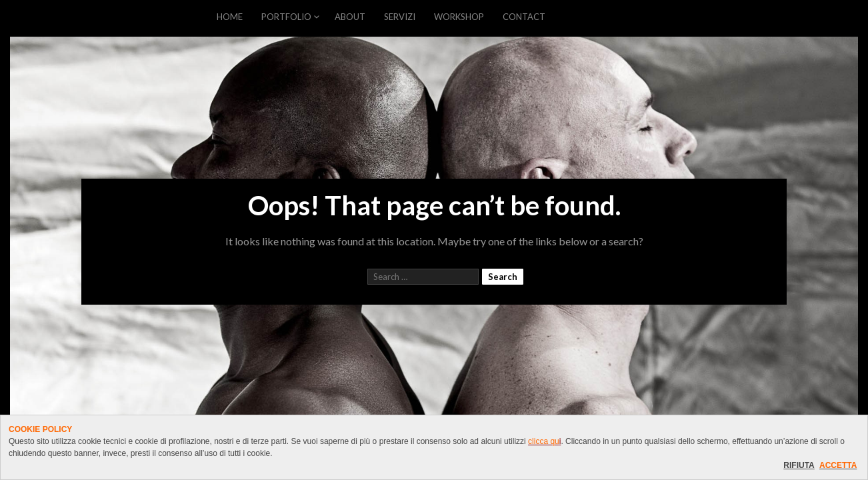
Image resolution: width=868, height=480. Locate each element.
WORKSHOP (459, 17)
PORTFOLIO (286, 17)
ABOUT (350, 17)
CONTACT (524, 17)
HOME (230, 17)
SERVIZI (400, 17)
